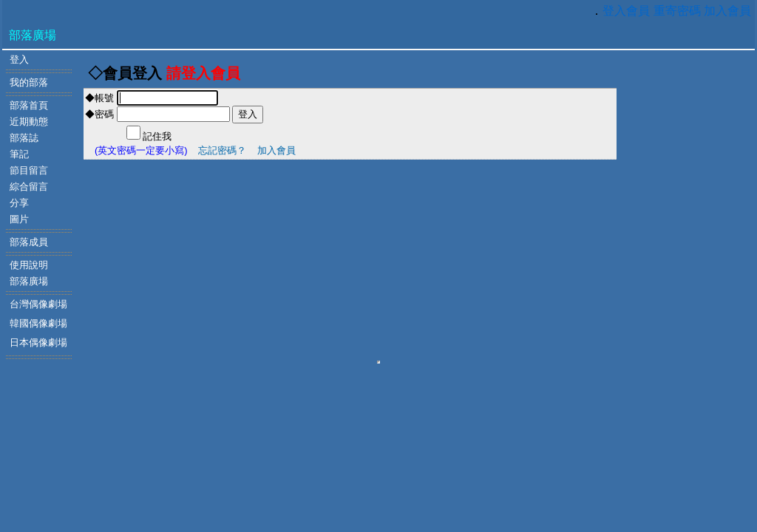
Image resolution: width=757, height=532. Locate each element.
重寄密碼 (677, 11)
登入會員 (626, 11)
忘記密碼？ (222, 150)
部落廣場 (33, 35)
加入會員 (727, 11)
